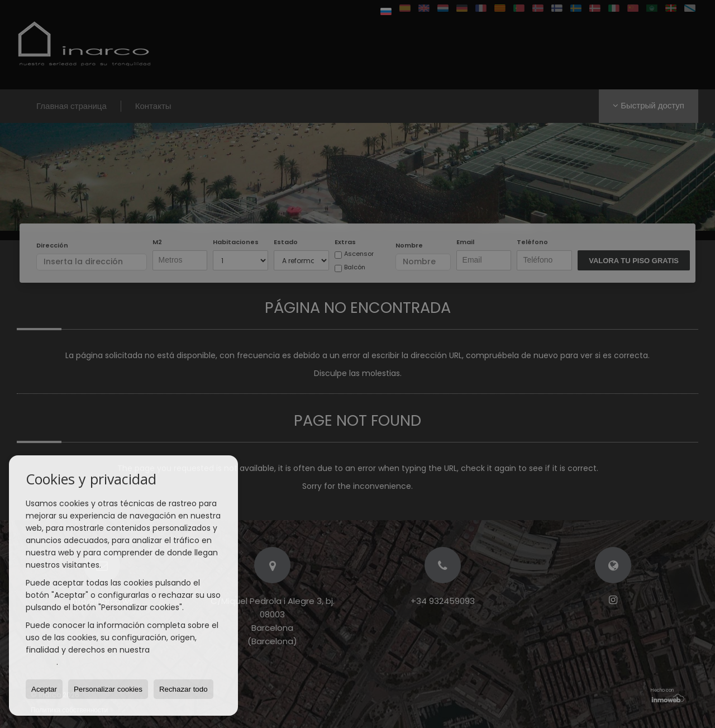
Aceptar (44, 689)
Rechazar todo (183, 689)
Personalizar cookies (108, 689)
